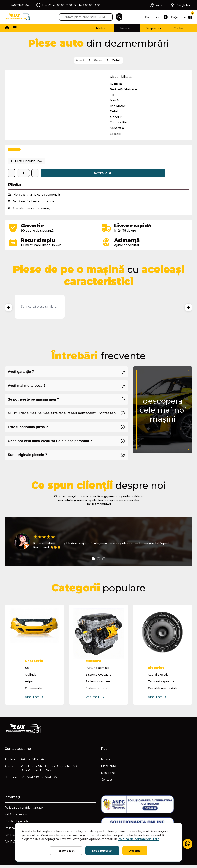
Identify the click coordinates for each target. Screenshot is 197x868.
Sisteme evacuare (98, 676)
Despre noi (148, 28)
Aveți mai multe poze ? (27, 388)
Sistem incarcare (98, 683)
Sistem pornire (96, 690)
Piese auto (118, 28)
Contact (177, 28)
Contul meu (156, 17)
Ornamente (34, 690)
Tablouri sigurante (161, 683)
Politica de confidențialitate (24, 810)
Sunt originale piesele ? (28, 457)
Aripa (29, 683)
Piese (98, 60)
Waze (155, 5)
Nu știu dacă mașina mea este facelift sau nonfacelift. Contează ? (63, 415)
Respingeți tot (102, 851)
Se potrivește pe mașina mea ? (34, 402)
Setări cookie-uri (16, 817)
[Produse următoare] (188, 309)
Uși (27, 669)
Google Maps (181, 5)
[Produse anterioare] (9, 309)
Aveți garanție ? (21, 374)
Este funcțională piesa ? (28, 429)
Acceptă (135, 851)
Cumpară (65, 175)
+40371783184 (17, 5)
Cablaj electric (158, 676)
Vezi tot (35, 699)
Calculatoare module (163, 690)
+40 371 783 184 (32, 761)
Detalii (116, 60)
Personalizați (66, 851)
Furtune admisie (97, 669)
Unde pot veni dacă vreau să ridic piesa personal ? (51, 443)
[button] (15, 28)
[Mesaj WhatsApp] (187, 844)
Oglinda (31, 676)
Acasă (80, 60)
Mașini (89, 28)
